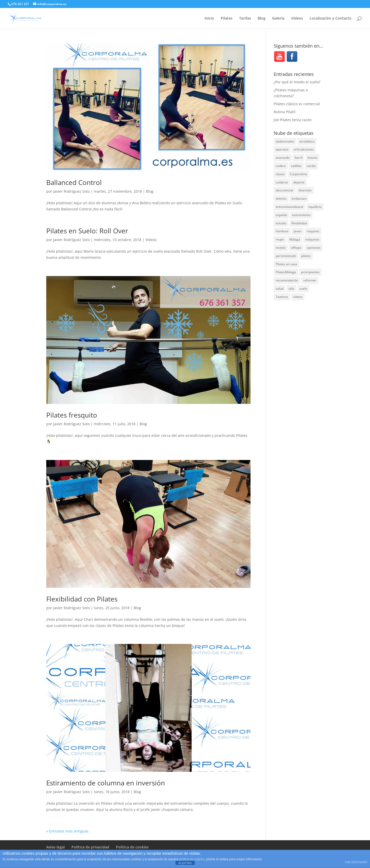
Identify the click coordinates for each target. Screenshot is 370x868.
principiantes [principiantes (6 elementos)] (310, 272)
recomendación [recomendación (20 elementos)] (287, 280)
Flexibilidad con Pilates (82, 599)
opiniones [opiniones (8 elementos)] (314, 248)
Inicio (209, 19)
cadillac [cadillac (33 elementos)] (296, 166)
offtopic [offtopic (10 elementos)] (296, 248)
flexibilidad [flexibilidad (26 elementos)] (299, 223)
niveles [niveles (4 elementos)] (281, 248)
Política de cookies (132, 847)
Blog (262, 19)
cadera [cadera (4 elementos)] (281, 166)
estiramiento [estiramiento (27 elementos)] (301, 215)
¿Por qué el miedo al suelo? (297, 82)
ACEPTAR (185, 863)
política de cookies (192, 859)
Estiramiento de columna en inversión (106, 783)
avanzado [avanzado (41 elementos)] (283, 158)
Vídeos (297, 19)
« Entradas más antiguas (67, 831)
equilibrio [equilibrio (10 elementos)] (315, 207)
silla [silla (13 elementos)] (291, 289)
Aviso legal (55, 847)
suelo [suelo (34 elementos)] (303, 289)
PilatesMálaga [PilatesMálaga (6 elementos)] (286, 272)
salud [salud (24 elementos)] (280, 289)
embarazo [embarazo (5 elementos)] (299, 198)
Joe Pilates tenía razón (293, 120)
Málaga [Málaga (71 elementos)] (295, 239)
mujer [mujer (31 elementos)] (280, 239)
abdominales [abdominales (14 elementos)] (285, 141)
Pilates (227, 19)
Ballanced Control (74, 182)
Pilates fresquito (72, 415)
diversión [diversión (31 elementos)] (305, 190)
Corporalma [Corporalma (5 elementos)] (298, 174)
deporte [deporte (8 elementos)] (299, 182)
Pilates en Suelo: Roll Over (87, 231)
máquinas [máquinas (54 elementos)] (312, 239)
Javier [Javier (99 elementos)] (298, 231)
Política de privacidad (90, 847)
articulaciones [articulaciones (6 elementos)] (304, 149)
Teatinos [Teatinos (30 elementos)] (282, 297)
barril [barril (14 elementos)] (299, 158)
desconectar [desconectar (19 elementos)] (285, 190)
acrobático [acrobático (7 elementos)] (307, 141)
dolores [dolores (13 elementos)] (281, 198)
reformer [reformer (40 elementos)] (310, 280)
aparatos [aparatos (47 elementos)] (282, 149)
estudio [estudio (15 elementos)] (281, 223)
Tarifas (245, 19)
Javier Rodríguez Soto (71, 191)
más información (356, 862)
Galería (278, 19)
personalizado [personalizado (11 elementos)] (286, 256)
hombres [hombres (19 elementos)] (282, 231)
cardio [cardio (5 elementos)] (311, 166)
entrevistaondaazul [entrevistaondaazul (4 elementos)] (289, 207)
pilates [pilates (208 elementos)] (306, 256)
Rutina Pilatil (285, 112)
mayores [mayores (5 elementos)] (313, 231)
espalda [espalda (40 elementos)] (281, 215)
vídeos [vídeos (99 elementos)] (298, 297)
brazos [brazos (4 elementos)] (312, 158)
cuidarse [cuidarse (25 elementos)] (282, 182)
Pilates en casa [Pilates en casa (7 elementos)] (286, 264)
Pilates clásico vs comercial (297, 104)
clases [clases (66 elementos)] (280, 174)
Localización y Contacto (331, 19)
